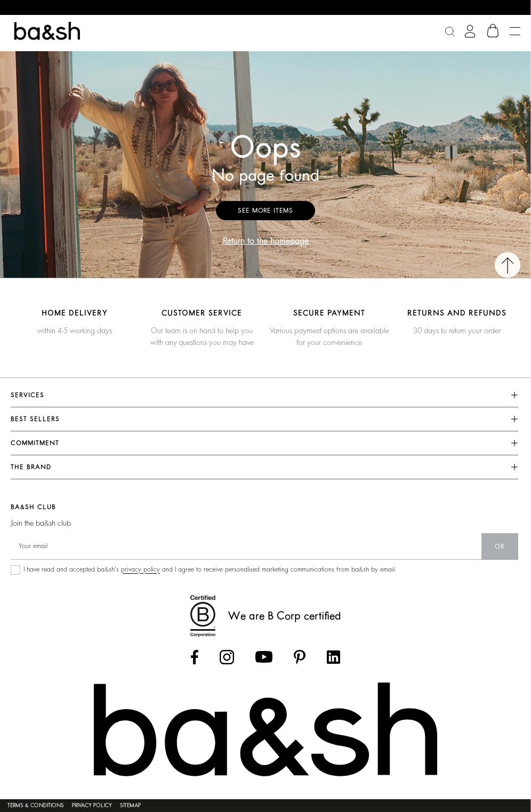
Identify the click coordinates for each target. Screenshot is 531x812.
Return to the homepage (266, 241)
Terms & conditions (36, 806)
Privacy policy (92, 806)
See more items (265, 211)
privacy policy (140, 569)
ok (500, 546)
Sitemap (130, 806)
